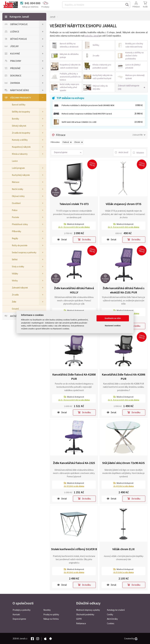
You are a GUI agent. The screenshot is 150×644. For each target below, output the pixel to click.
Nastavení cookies (113, 326)
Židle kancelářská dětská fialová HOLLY (74, 290)
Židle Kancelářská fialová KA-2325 (74, 462)
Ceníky (110, 614)
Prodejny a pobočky (22, 609)
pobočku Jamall (92, 36)
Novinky (47, 609)
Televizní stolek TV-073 (74, 203)
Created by (131, 638)
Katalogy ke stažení (116, 609)
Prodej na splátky (51, 614)
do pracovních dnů (74, 226)
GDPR (79, 619)
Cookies (111, 623)
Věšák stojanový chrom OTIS (124, 203)
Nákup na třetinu (51, 619)
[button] (132, 87)
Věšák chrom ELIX (123, 549)
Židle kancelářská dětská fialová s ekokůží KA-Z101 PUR (124, 290)
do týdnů (74, 485)
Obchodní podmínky (85, 614)
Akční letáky (112, 619)
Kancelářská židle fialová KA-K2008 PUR (74, 376)
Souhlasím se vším (113, 318)
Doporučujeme (19, 619)
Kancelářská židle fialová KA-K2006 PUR (123, 376)
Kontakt (16, 614)
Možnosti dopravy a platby (88, 609)
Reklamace (81, 623)
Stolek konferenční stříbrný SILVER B (74, 549)
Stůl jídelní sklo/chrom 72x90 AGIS (123, 462)
